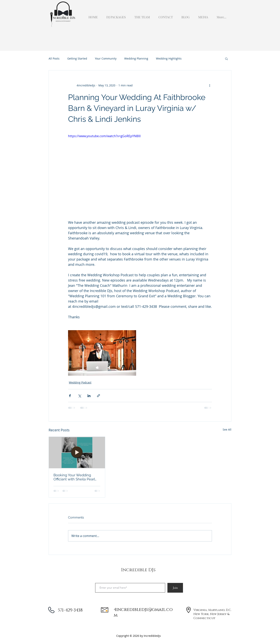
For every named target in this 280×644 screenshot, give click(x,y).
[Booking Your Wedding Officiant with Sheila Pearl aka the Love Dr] (77, 453)
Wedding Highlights (169, 58)
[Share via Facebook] (70, 396)
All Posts (54, 58)
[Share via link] (98, 396)
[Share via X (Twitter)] (79, 396)
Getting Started (77, 58)
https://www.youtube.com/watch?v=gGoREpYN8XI (104, 136)
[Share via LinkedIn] (89, 396)
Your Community (106, 58)
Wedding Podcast (80, 382)
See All (227, 429)
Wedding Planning (136, 58)
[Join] (175, 588)
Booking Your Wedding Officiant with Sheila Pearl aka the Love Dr (74, 477)
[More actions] (210, 85)
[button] (202, 15)
